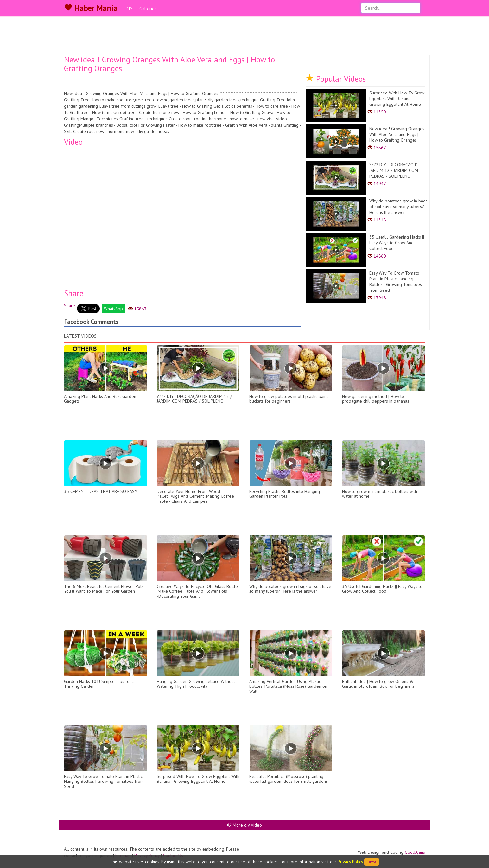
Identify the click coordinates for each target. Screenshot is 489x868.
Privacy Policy (350, 862)
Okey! (372, 862)
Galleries (148, 9)
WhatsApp (113, 309)
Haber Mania (91, 8)
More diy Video (244, 825)
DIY (129, 9)
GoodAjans (415, 852)
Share (70, 306)
